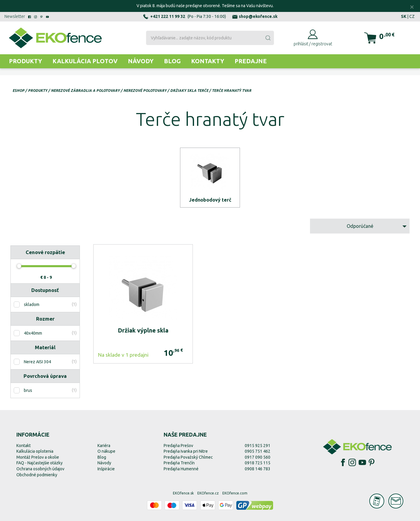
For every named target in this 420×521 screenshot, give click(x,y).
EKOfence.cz (208, 493)
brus (28, 390)
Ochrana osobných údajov (40, 469)
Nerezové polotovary (145, 91)
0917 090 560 (258, 457)
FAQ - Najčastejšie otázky (39, 463)
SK (404, 16)
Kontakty (208, 61)
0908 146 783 (258, 469)
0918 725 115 (258, 463)
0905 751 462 (258, 451)
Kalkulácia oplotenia (35, 451)
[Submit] (268, 38)
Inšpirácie (106, 469)
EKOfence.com (235, 493)
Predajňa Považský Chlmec (188, 457)
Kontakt (24, 446)
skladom (32, 304)
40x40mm (33, 333)
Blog (172, 61)
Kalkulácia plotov (85, 61)
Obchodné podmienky (37, 475)
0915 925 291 (258, 446)
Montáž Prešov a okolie (38, 457)
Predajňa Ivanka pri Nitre (186, 451)
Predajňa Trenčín (179, 463)
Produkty (25, 61)
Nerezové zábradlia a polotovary (85, 91)
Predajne (251, 61)
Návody (141, 61)
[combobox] (210, 38)
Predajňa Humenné (181, 469)
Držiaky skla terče (189, 91)
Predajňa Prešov (178, 446)
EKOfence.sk (183, 493)
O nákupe (106, 451)
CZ (412, 16)
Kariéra (104, 446)
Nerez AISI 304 (37, 362)
